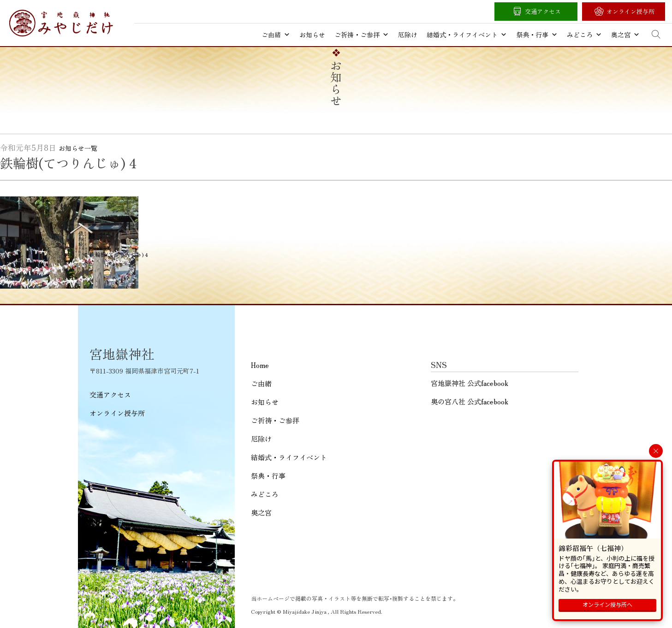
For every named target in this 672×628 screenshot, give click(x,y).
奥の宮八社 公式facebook (470, 401)
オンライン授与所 (630, 11)
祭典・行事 (537, 35)
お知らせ (312, 35)
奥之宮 (625, 35)
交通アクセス (543, 11)
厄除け (408, 35)
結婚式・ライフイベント (467, 35)
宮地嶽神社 (61, 23)
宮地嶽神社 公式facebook (470, 383)
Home (260, 365)
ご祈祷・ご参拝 (362, 35)
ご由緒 (276, 35)
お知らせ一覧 (78, 148)
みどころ (584, 35)
